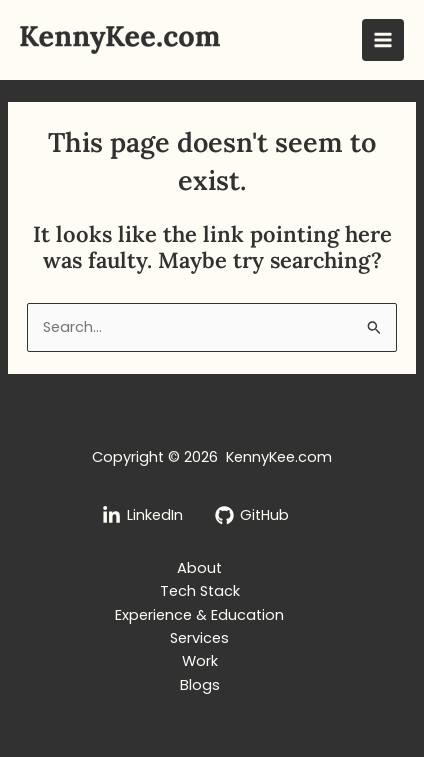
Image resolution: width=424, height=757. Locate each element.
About (199, 568)
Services (199, 638)
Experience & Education (199, 615)
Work (200, 661)
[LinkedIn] (142, 515)
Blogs (200, 685)
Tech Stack (200, 591)
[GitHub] (252, 515)
